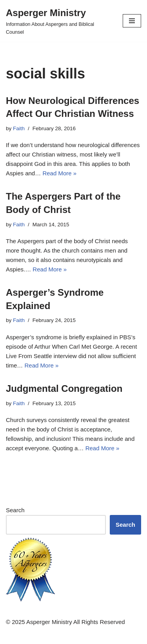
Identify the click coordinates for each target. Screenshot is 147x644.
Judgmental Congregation (64, 388)
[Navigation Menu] (132, 21)
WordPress (99, 636)
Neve (40, 636)
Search (15, 510)
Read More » (59, 173)
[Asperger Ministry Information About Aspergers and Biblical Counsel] (58, 21)
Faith (19, 128)
